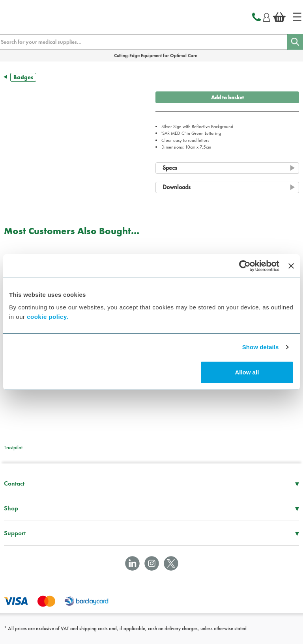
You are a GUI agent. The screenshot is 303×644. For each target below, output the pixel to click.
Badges (23, 77)
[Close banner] (291, 266)
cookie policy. (48, 316)
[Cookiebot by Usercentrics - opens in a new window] (245, 266)
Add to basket (227, 97)
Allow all (247, 372)
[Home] (297, 17)
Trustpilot (13, 448)
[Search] (295, 42)
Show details (261, 347)
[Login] (267, 16)
